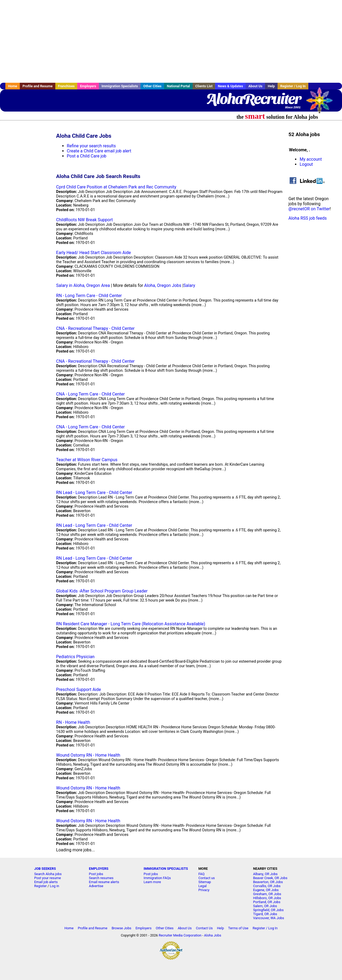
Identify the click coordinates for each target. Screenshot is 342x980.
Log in (55, 886)
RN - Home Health (73, 722)
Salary (189, 285)
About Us (255, 86)
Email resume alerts (104, 882)
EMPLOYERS (99, 869)
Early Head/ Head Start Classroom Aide (94, 253)
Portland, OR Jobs (267, 902)
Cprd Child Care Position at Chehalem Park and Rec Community (116, 187)
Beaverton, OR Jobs (268, 882)
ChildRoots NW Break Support (84, 220)
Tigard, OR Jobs (265, 914)
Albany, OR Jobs (265, 874)
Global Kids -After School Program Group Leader (102, 591)
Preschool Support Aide (79, 689)
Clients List (204, 86)
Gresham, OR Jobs (267, 894)
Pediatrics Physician (75, 657)
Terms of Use (238, 928)
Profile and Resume (38, 86)
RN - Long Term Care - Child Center (89, 296)
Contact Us (204, 928)
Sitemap (205, 882)
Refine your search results (91, 146)
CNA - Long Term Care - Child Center (90, 394)
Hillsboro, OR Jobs (267, 898)
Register (40, 886)
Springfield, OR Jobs (268, 910)
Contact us (207, 878)
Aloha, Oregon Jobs (163, 285)
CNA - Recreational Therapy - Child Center (95, 328)
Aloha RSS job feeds (307, 218)
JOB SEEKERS (45, 869)
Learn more (152, 882)
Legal (202, 886)
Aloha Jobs (213, 935)
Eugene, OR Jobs (266, 890)
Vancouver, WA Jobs (269, 918)
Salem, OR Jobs (265, 906)
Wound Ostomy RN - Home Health (88, 755)
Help (271, 86)
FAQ (201, 874)
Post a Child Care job (87, 156)
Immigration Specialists (120, 86)
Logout (306, 164)
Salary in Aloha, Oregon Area (83, 285)
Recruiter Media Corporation (180, 935)
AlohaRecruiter (253, 99)
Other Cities (152, 86)
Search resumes (101, 878)
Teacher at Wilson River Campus (87, 460)
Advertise (96, 886)
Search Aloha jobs (48, 874)
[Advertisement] (171, 41)
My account (311, 159)
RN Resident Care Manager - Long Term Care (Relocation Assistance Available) (131, 624)
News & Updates (230, 86)
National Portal (178, 86)
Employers (88, 86)
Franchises (66, 86)
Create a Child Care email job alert (99, 151)
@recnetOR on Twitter (309, 209)
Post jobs (96, 874)
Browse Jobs (122, 928)
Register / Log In (293, 86)
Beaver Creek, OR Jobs (270, 878)
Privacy (204, 890)
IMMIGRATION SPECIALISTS (166, 869)
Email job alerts (46, 882)
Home (13, 86)
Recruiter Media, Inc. (322, 103)
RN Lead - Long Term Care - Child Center (94, 493)
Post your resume (48, 878)
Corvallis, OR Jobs (267, 886)
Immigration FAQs (157, 878)
